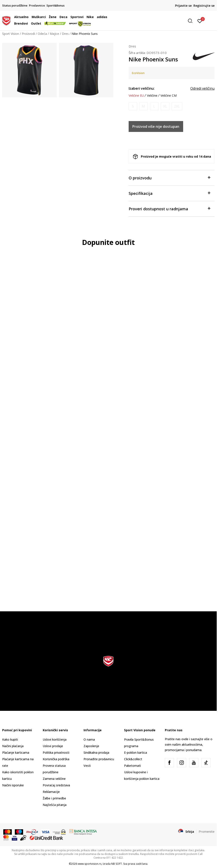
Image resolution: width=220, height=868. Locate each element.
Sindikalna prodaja (96, 753)
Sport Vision (11, 34)
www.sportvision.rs (90, 864)
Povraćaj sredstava (56, 785)
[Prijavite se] (200, 21)
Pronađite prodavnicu (99, 759)
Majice (54, 34)
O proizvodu (169, 178)
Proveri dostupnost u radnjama (169, 208)
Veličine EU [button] (136, 96)
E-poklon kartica (136, 753)
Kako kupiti (10, 739)
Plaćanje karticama (16, 753)
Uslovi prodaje (53, 746)
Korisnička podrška (56, 759)
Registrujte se (204, 6)
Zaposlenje (91, 746)
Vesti (87, 766)
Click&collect (133, 759)
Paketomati (132, 766)
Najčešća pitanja (55, 805)
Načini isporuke (13, 785)
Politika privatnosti (56, 753)
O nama (89, 739)
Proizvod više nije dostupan (156, 126)
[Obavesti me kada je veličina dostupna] (133, 106)
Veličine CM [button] (169, 96)
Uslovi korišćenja (55, 739)
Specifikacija (169, 193)
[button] (161, 21)
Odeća (42, 34)
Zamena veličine (54, 779)
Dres (65, 34)
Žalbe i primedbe (54, 798)
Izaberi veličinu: (142, 88)
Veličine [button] (152, 96)
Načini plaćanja (13, 746)
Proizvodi (28, 34)
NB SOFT (117, 864)
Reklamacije (51, 792)
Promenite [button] (207, 831)
